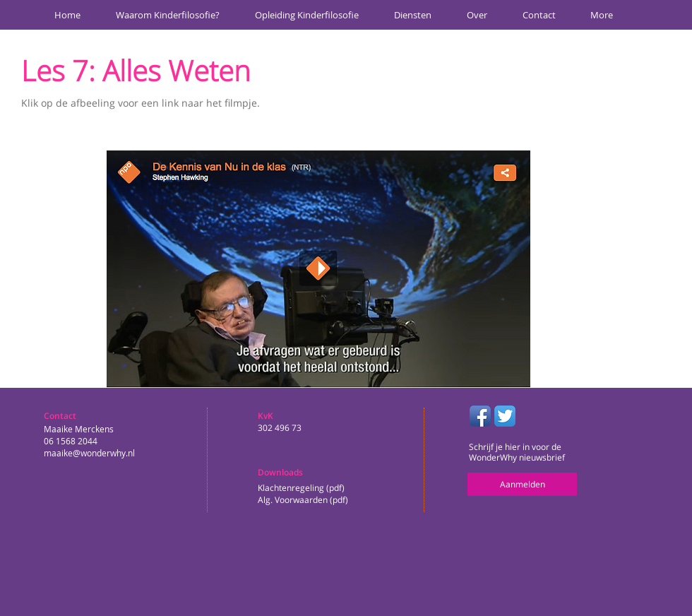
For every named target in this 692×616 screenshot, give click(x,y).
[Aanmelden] (522, 484)
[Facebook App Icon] (480, 416)
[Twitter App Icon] (505, 416)
